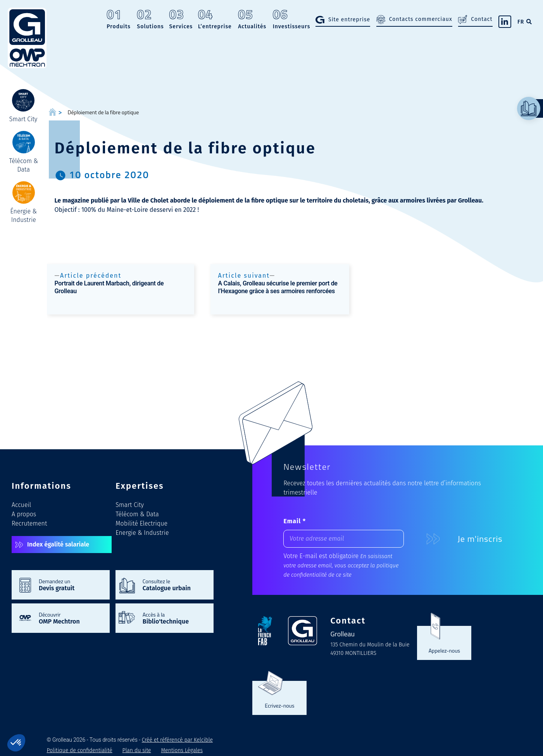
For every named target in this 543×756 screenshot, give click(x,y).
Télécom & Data (137, 514)
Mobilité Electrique (141, 523)
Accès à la (174, 618)
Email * (295, 521)
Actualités (252, 20)
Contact (482, 19)
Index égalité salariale (58, 544)
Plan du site (137, 750)
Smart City (130, 505)
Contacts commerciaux (421, 19)
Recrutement (29, 523)
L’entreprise (215, 20)
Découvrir (70, 618)
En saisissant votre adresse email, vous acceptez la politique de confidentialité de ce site (341, 566)
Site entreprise (349, 20)
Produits (119, 20)
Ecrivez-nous (279, 705)
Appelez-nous (444, 650)
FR (521, 22)
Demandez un (70, 584)
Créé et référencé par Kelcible (177, 740)
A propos (24, 514)
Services (181, 20)
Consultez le (174, 584)
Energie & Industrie (142, 533)
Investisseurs (292, 20)
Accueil (21, 505)
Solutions (150, 20)
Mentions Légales (182, 750)
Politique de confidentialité (80, 750)
